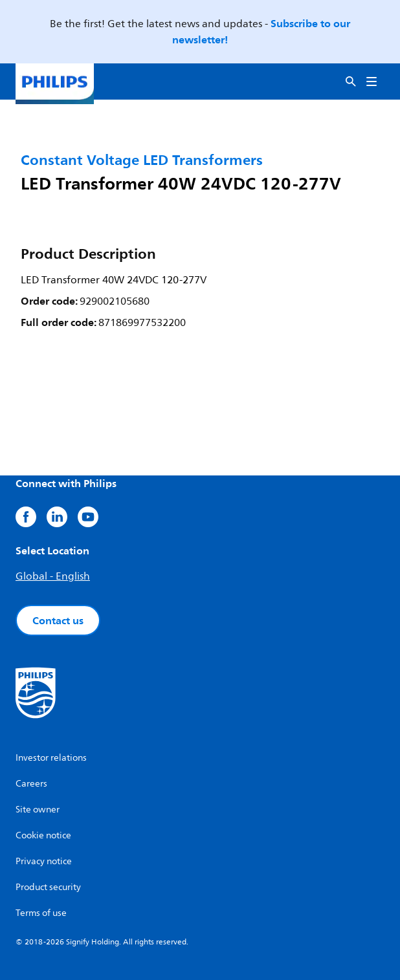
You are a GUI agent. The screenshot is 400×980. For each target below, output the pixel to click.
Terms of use (41, 913)
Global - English (53, 576)
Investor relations (51, 758)
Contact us (58, 620)
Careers (31, 784)
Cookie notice (43, 835)
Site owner (38, 810)
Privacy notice (44, 861)
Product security (48, 887)
